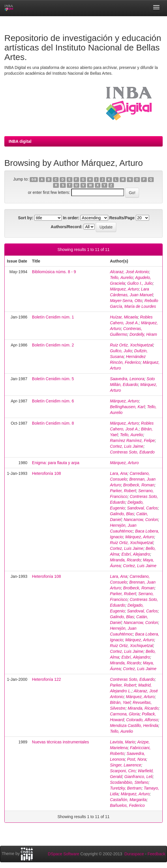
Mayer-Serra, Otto (126, 301)
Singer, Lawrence (125, 765)
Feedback (156, 854)
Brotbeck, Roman (139, 485)
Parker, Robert (123, 491)
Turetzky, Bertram (126, 788)
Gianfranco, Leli (138, 777)
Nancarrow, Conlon (141, 520)
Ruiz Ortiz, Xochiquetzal (131, 345)
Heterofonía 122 (46, 679)
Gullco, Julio (121, 351)
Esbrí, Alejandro (136, 554)
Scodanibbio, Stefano (129, 782)
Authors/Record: (67, 227)
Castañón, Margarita (128, 800)
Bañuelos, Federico (127, 805)
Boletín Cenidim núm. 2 (53, 345)
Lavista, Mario (122, 742)
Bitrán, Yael (120, 702)
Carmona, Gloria (125, 714)
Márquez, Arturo (124, 289)
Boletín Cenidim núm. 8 (53, 423)
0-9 (34, 179)
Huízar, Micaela (124, 317)
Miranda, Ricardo (125, 560)
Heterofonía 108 (46, 473)
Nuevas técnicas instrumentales (61, 742)
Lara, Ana (119, 473)
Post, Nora (136, 759)
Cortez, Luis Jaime (127, 446)
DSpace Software (64, 854)
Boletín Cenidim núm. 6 (53, 401)
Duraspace (134, 854)
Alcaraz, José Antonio (129, 272)
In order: (71, 218)
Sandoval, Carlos (142, 508)
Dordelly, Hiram (143, 334)
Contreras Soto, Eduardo (132, 452)
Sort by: (26, 218)
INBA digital (20, 141)
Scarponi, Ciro (123, 771)
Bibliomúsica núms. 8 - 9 (54, 272)
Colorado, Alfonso (142, 720)
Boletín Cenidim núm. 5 (53, 379)
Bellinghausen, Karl (127, 407)
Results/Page (122, 218)
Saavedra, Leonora (127, 379)
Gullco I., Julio (140, 283)
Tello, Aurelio (121, 278)
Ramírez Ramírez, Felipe (132, 440)
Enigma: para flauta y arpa (56, 463)
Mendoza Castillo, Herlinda (134, 725)
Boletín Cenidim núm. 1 (53, 317)
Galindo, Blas (122, 514)
